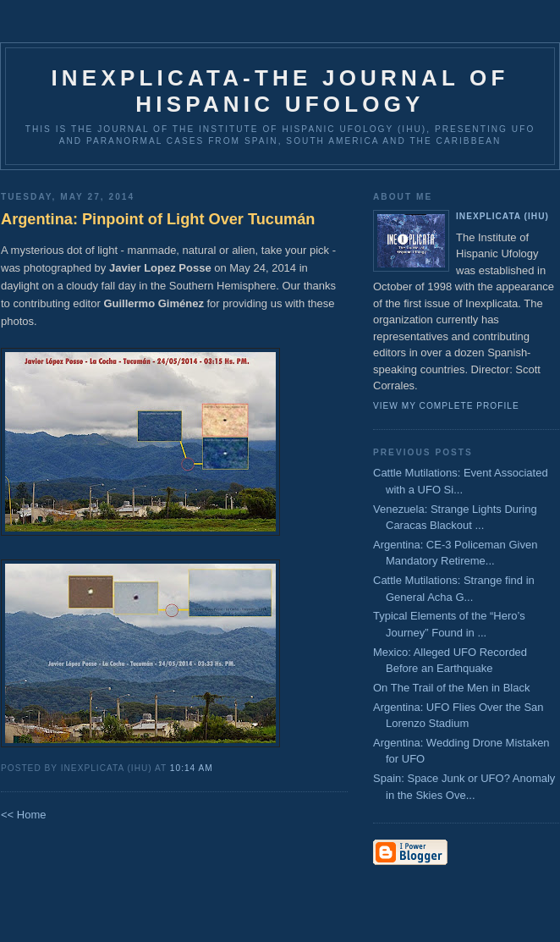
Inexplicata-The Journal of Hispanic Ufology (280, 91)
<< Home (23, 815)
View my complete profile (446, 406)
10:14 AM (192, 768)
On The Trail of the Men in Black (451, 688)
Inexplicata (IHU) (502, 216)
